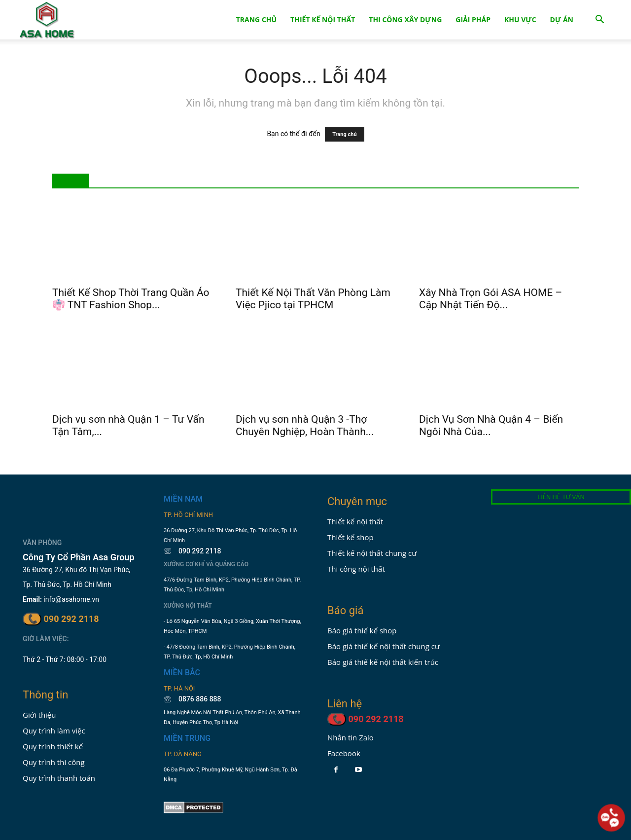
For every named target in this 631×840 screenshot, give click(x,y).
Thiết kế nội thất (355, 521)
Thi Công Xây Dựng (405, 19)
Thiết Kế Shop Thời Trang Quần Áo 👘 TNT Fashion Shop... (131, 299)
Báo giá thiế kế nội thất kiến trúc (383, 662)
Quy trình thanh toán (59, 778)
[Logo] (47, 20)
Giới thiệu (39, 715)
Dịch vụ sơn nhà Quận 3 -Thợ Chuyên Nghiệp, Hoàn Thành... (305, 425)
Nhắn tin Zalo (351, 737)
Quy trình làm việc (54, 730)
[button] (599, 20)
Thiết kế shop (351, 537)
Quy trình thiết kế (53, 746)
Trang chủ (344, 134)
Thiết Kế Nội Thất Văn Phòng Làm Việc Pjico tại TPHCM (313, 299)
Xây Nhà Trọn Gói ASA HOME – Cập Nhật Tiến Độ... (491, 299)
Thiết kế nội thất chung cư (372, 553)
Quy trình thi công (54, 762)
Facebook (344, 753)
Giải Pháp (473, 19)
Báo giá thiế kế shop (362, 630)
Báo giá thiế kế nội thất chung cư (384, 646)
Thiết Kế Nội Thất (323, 19)
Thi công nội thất (356, 569)
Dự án (562, 19)
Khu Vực (520, 19)
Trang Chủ (256, 19)
